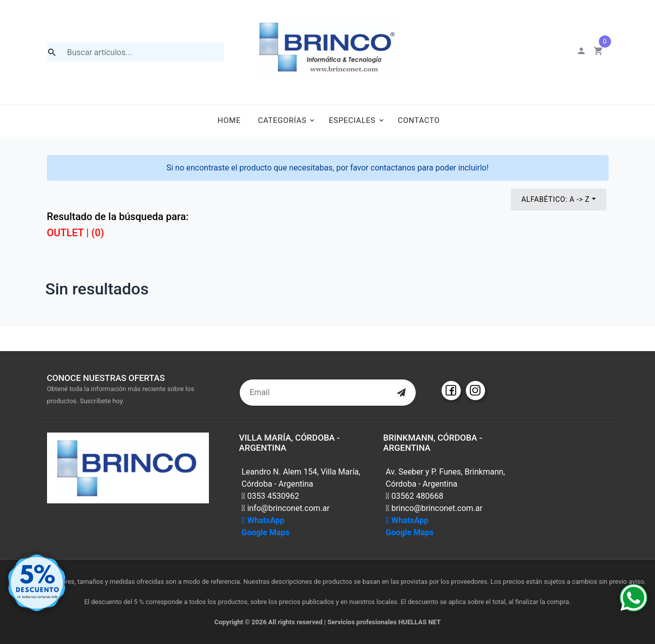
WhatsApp (263, 520)
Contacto (419, 120)
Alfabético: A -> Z (556, 199)
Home (229, 120)
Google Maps (266, 532)
